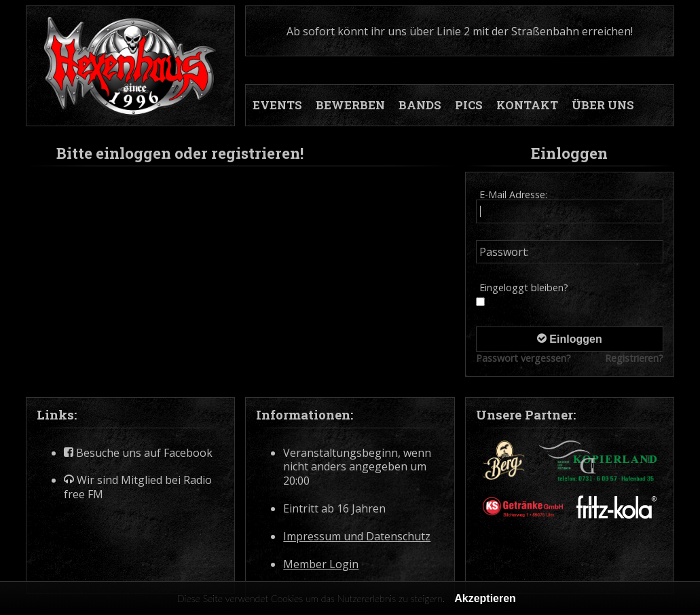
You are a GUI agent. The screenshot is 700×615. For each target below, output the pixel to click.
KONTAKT (527, 105)
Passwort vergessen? (523, 358)
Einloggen (570, 339)
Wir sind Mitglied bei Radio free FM (138, 487)
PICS (469, 105)
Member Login (321, 564)
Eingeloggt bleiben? (524, 287)
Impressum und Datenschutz (357, 537)
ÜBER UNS (603, 105)
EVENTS (277, 105)
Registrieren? (634, 358)
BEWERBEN (350, 105)
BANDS (420, 105)
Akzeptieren (485, 598)
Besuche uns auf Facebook (138, 453)
